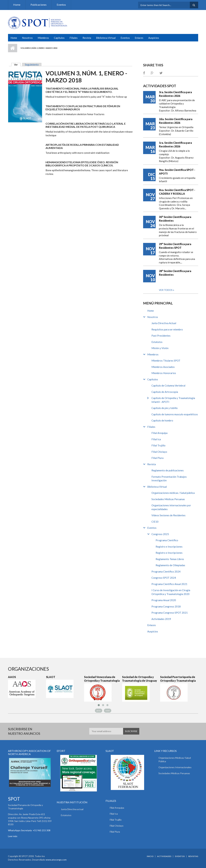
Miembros (43, 38)
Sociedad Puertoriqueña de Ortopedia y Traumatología (178, 679)
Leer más (13, 836)
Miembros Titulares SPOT (166, 361)
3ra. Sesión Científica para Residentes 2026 (175, 94)
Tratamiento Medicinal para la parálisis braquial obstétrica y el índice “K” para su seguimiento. (82, 90)
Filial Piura (157, 458)
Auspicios (154, 38)
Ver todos (166, 290)
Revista (87, 38)
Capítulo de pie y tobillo (165, 408)
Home (17, 5)
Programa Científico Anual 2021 (169, 584)
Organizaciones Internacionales (175, 767)
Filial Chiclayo (159, 452)
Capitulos (59, 38)
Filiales (74, 38)
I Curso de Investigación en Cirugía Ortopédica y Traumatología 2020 (171, 592)
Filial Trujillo (158, 445)
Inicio (13, 48)
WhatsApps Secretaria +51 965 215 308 (29, 830)
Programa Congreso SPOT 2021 (170, 613)
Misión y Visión (160, 348)
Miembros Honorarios (164, 373)
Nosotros (27, 38)
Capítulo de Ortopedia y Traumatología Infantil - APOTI (173, 400)
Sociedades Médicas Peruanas (168, 499)
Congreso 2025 (160, 534)
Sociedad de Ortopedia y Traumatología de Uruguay (140, 679)
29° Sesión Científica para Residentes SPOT (175, 246)
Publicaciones (39, 5)
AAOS (12, 677)
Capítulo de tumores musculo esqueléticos (175, 414)
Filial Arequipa (159, 433)
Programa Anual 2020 (164, 600)
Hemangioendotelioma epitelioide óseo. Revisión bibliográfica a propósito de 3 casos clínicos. (82, 164)
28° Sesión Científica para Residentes (175, 273)
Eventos (61, 5)
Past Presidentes (161, 336)
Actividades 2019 (161, 619)
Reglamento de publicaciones (168, 470)
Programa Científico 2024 (166, 572)
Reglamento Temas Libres (170, 559)
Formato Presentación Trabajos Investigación (169, 479)
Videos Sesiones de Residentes (168, 515)
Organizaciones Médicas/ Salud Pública (175, 760)
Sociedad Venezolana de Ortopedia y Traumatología (102, 679)
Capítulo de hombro (162, 420)
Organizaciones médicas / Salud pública (173, 493)
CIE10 (155, 522)
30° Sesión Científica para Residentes (175, 219)
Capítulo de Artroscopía (165, 392)
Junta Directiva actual (72, 809)
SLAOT (51, 677)
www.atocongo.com (56, 860)
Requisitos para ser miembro (167, 329)
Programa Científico (167, 540)
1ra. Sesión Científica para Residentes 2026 (175, 145)
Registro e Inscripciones (169, 547)
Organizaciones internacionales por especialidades (171, 507)
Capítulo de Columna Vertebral (168, 386)
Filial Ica (156, 439)
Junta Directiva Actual (164, 323)
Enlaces (139, 38)
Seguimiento (32, 65)
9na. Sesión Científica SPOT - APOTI (177, 172)
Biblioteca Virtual (106, 38)
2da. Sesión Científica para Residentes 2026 (176, 121)
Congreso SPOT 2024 (164, 578)
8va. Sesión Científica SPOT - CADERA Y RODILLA (177, 192)
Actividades (164, 856)
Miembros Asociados (163, 367)
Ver (17, 65)
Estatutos (157, 342)
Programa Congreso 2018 (166, 606)
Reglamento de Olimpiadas (170, 565)
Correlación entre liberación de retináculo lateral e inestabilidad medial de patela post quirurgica (86, 125)
